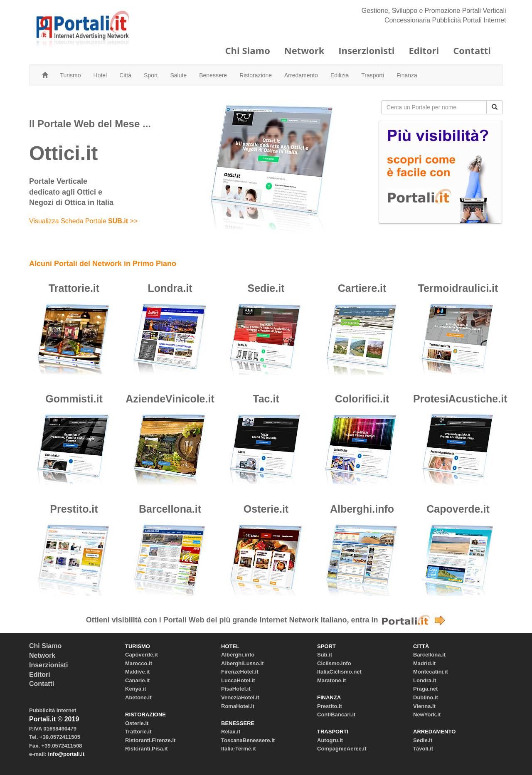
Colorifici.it (362, 399)
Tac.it (266, 399)
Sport (151, 75)
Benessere (213, 75)
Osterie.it (266, 509)
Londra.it (170, 288)
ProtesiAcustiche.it (460, 399)
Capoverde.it (458, 509)
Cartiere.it (362, 288)
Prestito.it (74, 509)
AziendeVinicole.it (170, 399)
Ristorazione (256, 75)
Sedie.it (266, 288)
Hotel (100, 75)
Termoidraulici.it (458, 288)
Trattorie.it (74, 288)
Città (125, 75)
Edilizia (340, 75)
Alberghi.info (362, 509)
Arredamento (301, 75)
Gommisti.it (74, 399)
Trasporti (373, 75)
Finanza (407, 75)
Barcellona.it (170, 509)
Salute (179, 75)
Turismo (71, 75)
